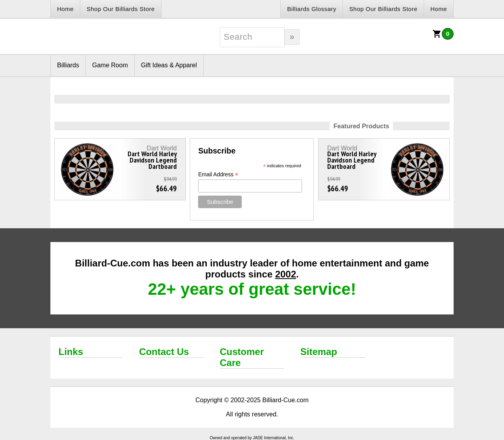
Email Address (218, 175)
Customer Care (242, 357)
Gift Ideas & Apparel (169, 65)
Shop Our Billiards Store (121, 9)
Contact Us (164, 352)
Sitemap (319, 352)
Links (71, 352)
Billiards (68, 65)
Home (65, 9)
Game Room (110, 65)
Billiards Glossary (312, 9)
